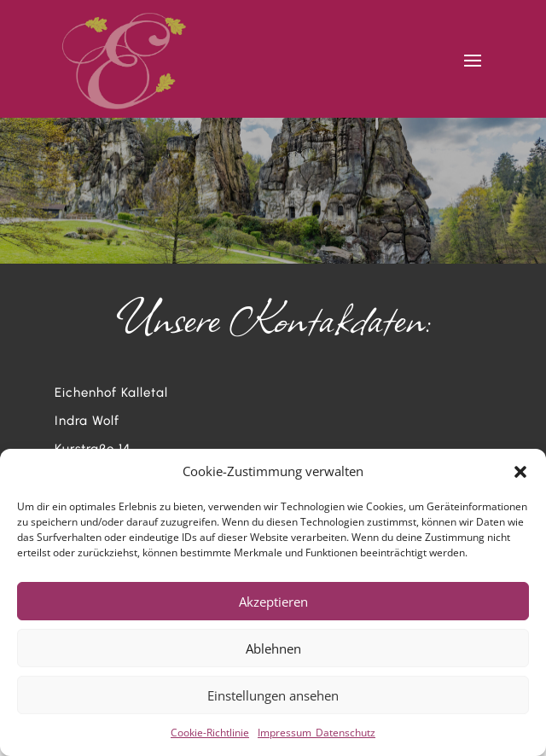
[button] (520, 472)
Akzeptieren (273, 602)
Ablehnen (273, 648)
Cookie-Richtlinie (210, 733)
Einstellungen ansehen (273, 695)
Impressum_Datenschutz (317, 733)
